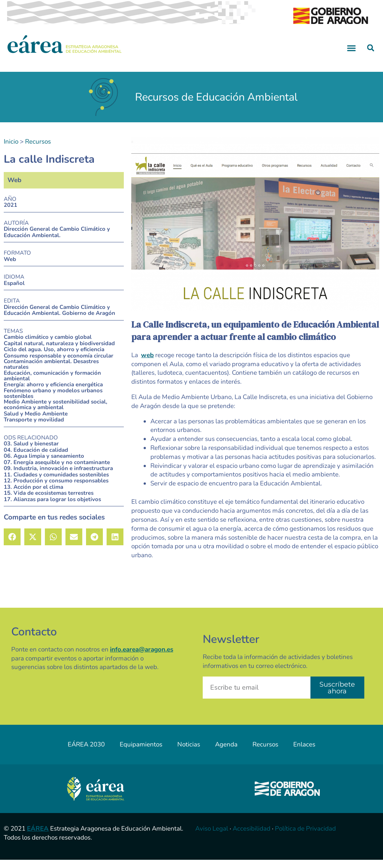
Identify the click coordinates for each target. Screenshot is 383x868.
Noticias (189, 753)
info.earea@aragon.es (142, 658)
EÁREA (38, 837)
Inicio (11, 150)
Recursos (38, 150)
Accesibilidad (252, 837)
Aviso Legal (212, 837)
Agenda (226, 753)
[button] (352, 56)
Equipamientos (141, 753)
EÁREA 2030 (86, 753)
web (147, 363)
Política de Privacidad (305, 837)
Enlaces (304, 753)
